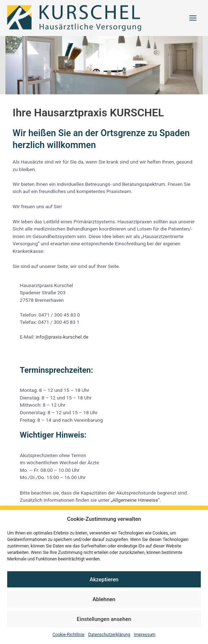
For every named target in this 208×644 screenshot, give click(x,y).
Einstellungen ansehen (104, 619)
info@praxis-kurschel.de (62, 339)
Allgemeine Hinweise (135, 502)
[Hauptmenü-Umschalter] (193, 19)
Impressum (145, 635)
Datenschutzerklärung (109, 635)
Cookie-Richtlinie (69, 635)
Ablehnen (104, 599)
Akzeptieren (104, 580)
